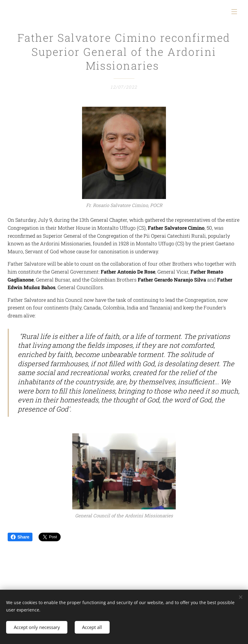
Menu (234, 12)
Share (20, 537)
